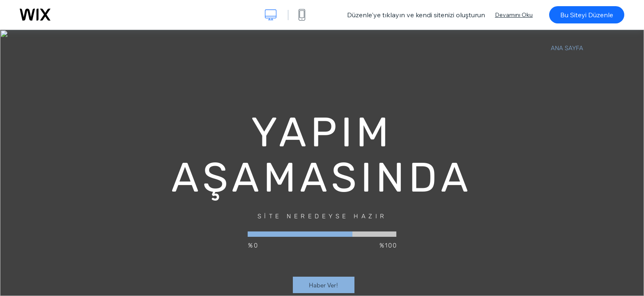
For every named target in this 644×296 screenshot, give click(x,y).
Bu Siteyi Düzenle (587, 15)
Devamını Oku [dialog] (514, 15)
